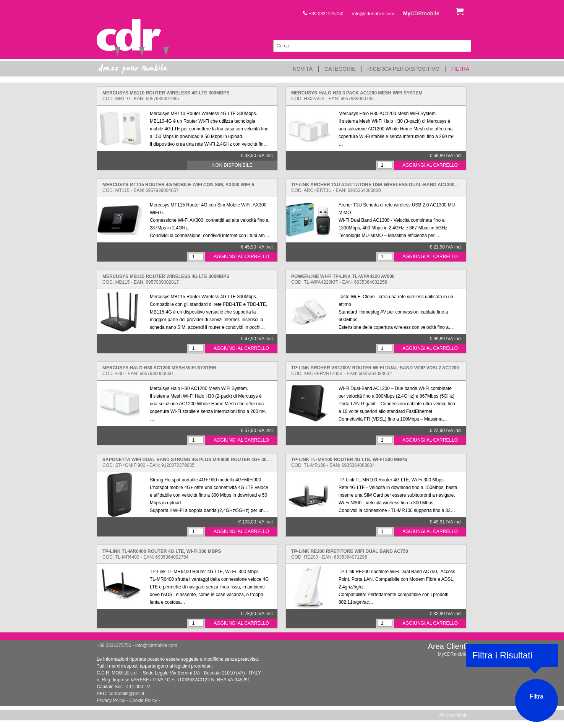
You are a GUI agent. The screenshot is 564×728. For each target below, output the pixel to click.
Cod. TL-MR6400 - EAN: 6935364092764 (162, 554)
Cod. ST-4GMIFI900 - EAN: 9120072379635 (193, 462)
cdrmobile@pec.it (126, 694)
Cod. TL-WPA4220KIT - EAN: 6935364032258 (343, 279)
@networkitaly (453, 715)
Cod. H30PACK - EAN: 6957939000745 (357, 96)
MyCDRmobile (453, 654)
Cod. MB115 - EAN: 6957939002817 (166, 279)
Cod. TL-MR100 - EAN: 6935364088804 (349, 462)
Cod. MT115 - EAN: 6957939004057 (178, 188)
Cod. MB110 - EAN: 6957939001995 (166, 96)
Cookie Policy (143, 700)
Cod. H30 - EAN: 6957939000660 (159, 371)
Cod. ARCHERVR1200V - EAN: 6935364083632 (375, 371)
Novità (303, 69)
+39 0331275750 (323, 14)
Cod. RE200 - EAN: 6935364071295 (350, 554)
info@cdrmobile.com (373, 14)
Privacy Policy (111, 700)
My (421, 13)
